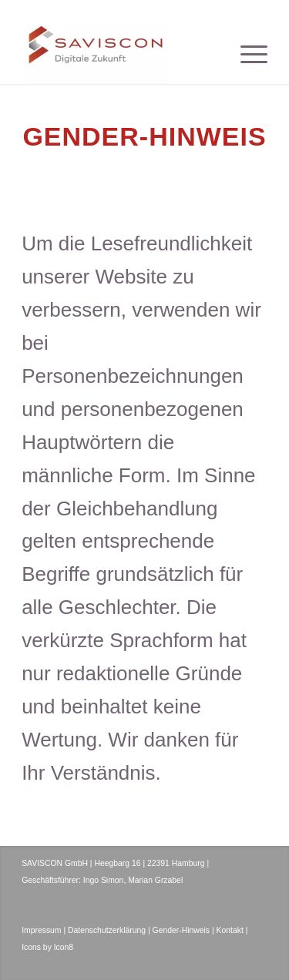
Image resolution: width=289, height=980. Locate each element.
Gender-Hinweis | (183, 930)
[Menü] (246, 53)
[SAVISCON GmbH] (120, 53)
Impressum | (44, 930)
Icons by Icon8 (47, 947)
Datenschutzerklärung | (109, 930)
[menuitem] (246, 53)
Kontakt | (232, 930)
